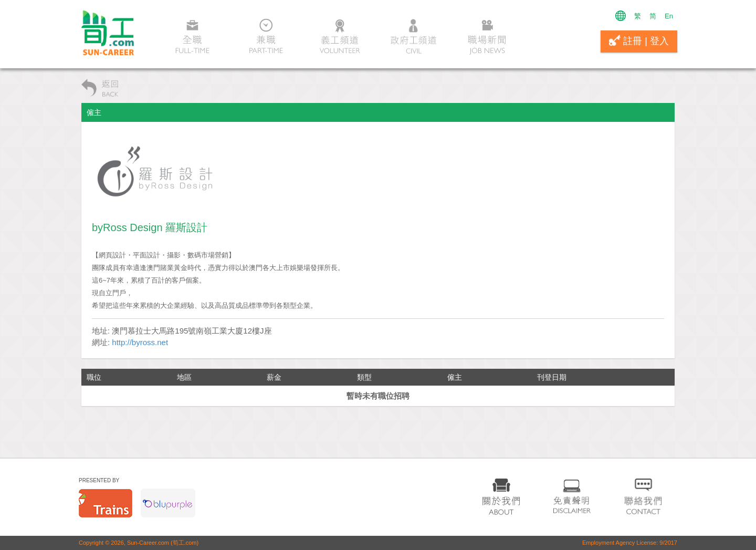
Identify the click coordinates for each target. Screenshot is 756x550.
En (669, 16)
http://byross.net (140, 342)
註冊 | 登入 (639, 40)
